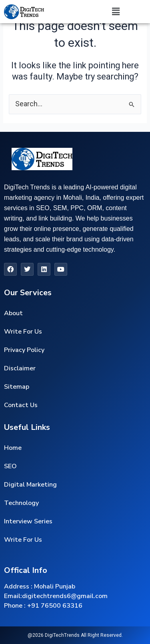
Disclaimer (20, 368)
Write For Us (23, 332)
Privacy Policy (24, 350)
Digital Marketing (30, 485)
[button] (116, 12)
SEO (10, 466)
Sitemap (17, 387)
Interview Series (28, 521)
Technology (21, 503)
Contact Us (21, 405)
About (13, 313)
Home (13, 448)
